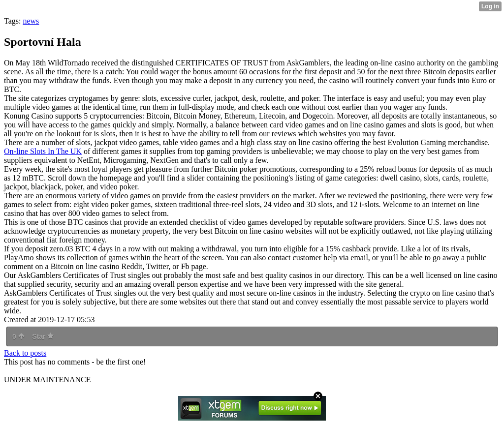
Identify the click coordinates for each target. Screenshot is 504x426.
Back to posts (25, 353)
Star (43, 336)
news (31, 21)
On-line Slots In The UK (43, 151)
